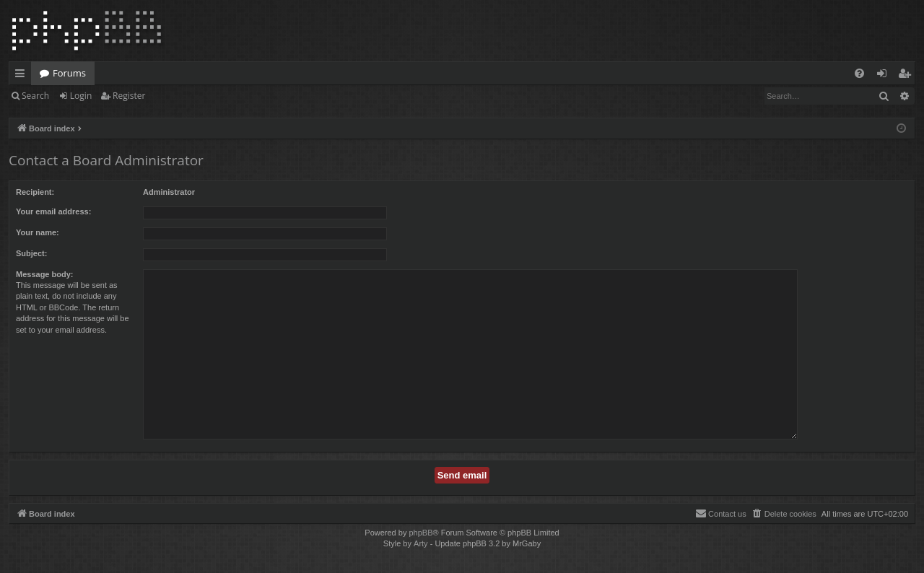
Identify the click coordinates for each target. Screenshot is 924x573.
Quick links (23, 76)
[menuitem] (859, 73)
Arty (421, 543)
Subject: (31, 253)
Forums (69, 73)
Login (81, 96)
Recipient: (35, 192)
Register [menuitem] (907, 76)
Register (129, 96)
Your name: (38, 232)
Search (35, 96)
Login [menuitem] (885, 76)
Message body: (44, 274)
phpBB (420, 533)
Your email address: (53, 211)
